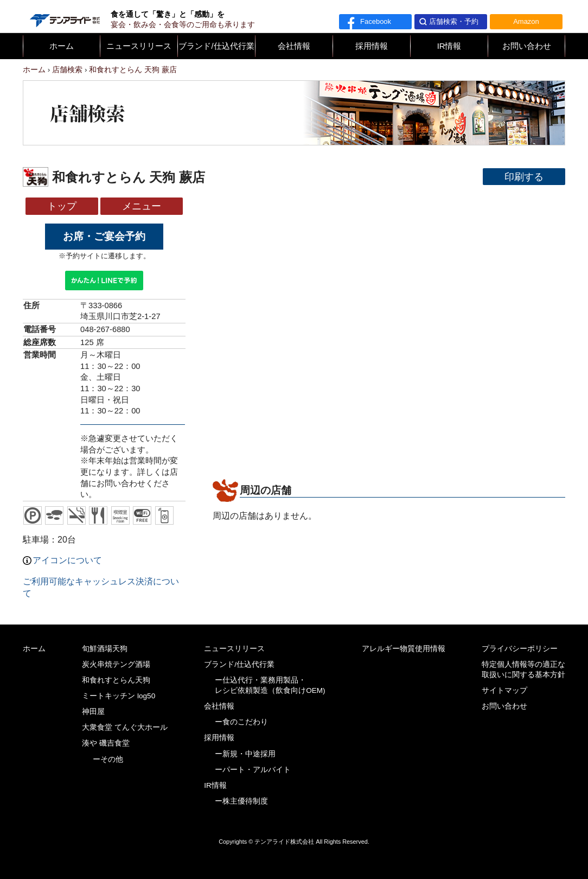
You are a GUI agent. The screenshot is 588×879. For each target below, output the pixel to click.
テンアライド (64, 16)
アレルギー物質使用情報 (404, 649)
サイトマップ (504, 690)
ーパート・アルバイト (253, 770)
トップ (62, 206)
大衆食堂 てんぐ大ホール (125, 727)
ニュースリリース (139, 46)
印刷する (524, 177)
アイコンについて (62, 560)
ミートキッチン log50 (119, 696)
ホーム (62, 46)
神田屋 (93, 712)
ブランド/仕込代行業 (216, 46)
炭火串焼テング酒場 (116, 664)
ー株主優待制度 (241, 801)
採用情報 (372, 46)
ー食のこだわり (241, 722)
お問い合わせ (527, 46)
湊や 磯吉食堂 (106, 743)
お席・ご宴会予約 (104, 236)
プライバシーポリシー (520, 649)
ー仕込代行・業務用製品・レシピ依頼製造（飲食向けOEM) (270, 685)
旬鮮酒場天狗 (105, 649)
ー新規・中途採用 (245, 754)
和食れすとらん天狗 (116, 680)
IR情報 (449, 46)
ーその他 (108, 759)
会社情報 (294, 46)
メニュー (142, 206)
